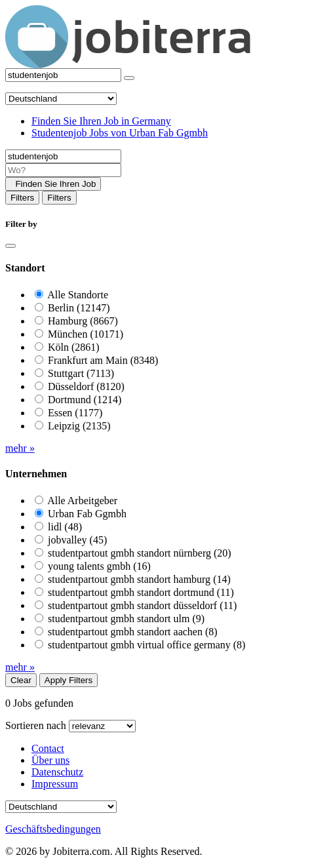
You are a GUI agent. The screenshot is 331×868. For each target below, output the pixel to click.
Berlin (79, 308)
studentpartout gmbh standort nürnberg (140, 553)
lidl (65, 527)
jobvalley (77, 540)
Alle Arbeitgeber (82, 501)
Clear (21, 680)
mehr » (20, 448)
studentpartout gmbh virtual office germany (146, 645)
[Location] (63, 170)
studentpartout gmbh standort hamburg (139, 579)
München (86, 334)
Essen (75, 413)
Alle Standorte (78, 295)
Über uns (50, 760)
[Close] (10, 246)
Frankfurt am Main (103, 360)
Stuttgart (81, 373)
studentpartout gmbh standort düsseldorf (142, 605)
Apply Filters (68, 680)
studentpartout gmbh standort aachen (133, 632)
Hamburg (83, 321)
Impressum (55, 784)
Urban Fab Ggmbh (87, 514)
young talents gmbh (99, 566)
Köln (74, 347)
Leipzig (79, 426)
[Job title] (63, 156)
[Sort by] (102, 726)
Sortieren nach (36, 725)
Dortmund (85, 400)
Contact (48, 748)
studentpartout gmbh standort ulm (126, 619)
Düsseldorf (86, 386)
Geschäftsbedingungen (53, 829)
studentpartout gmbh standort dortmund (141, 592)
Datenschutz (57, 772)
